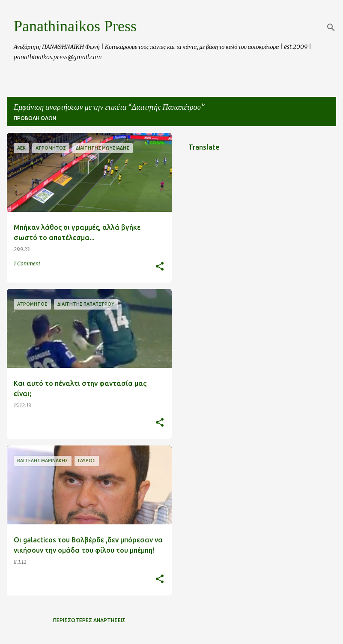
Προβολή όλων (35, 118)
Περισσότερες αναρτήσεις (89, 620)
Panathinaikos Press (75, 26)
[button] (160, 267)
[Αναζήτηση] (331, 27)
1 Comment (27, 263)
